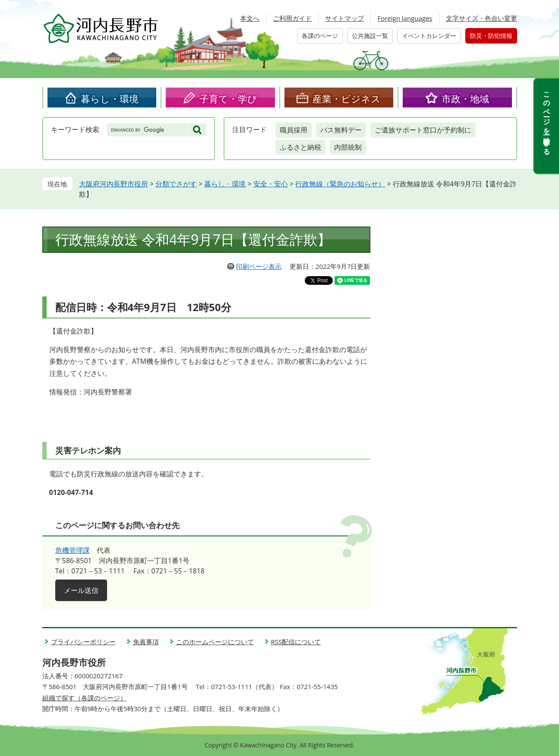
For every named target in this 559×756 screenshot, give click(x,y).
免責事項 (146, 642)
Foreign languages (405, 18)
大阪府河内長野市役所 (114, 184)
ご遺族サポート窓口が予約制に (423, 130)
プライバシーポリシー (83, 642)
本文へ (250, 18)
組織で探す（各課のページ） (84, 698)
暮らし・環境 (110, 98)
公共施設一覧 (370, 36)
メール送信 (81, 590)
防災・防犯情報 (491, 36)
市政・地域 (465, 98)
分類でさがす (176, 184)
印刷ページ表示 (259, 266)
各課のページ (320, 36)
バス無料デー (341, 130)
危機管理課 (73, 550)
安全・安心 (271, 184)
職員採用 (294, 130)
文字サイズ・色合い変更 (482, 18)
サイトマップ (344, 18)
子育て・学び (228, 98)
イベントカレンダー (429, 36)
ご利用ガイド (292, 18)
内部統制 (348, 147)
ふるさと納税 (300, 147)
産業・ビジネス (347, 98)
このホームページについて (215, 642)
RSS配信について (296, 642)
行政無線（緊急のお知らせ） (340, 184)
